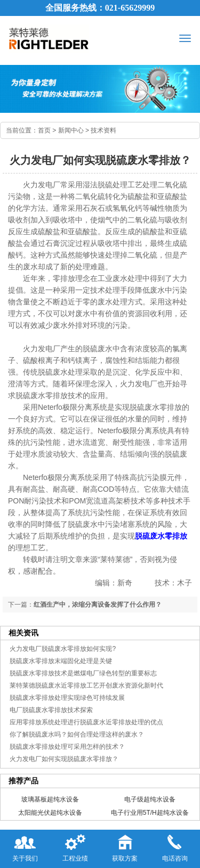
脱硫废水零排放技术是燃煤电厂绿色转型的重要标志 (83, 673)
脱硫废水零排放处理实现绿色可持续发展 (67, 698)
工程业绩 (75, 846)
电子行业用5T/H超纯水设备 (150, 813)
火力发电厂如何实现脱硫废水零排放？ (64, 759)
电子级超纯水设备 (150, 799)
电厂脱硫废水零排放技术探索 (51, 710)
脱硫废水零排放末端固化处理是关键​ (61, 661)
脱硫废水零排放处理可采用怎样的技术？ (67, 747)
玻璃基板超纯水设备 (50, 799)
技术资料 (103, 130)
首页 (44, 130)
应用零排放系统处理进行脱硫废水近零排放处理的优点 (86, 722)
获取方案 (125, 846)
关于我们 (25, 846)
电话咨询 (175, 846)
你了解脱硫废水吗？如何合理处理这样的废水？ (77, 734)
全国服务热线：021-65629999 (100, 8)
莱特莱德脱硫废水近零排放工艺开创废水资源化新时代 (86, 685)
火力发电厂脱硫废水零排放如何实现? (63, 649)
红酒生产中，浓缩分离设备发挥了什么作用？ (98, 605)
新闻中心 (71, 130)
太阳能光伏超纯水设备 (50, 813)
